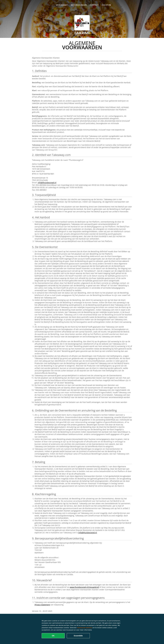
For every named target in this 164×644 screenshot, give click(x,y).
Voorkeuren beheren (85, 628)
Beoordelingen (79, 5)
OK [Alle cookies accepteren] (53, 636)
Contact (94, 5)
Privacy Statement (42, 605)
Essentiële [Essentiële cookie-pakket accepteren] (78, 636)
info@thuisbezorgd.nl (47, 183)
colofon (106, 5)
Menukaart (62, 5)
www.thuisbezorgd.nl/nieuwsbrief (84, 587)
